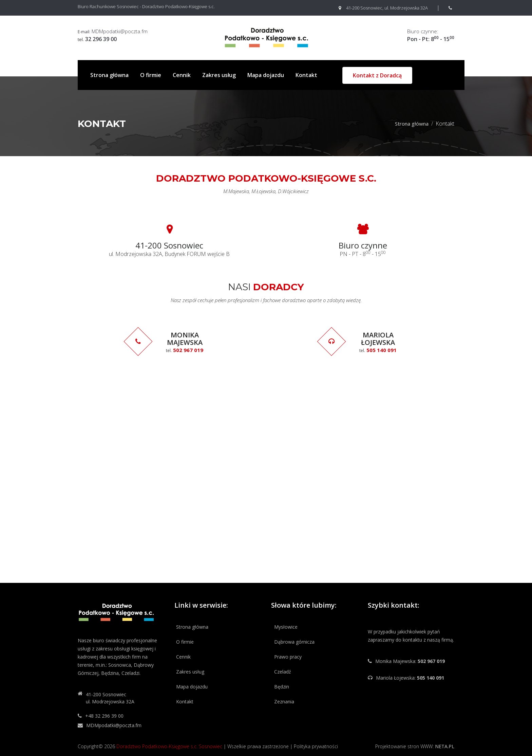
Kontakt (184, 702)
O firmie (184, 642)
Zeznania (283, 702)
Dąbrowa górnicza (293, 642)
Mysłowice (284, 627)
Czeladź (281, 672)
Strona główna (412, 124)
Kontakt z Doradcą (377, 75)
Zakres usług (189, 672)
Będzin (280, 687)
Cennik (183, 657)
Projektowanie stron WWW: (404, 746)
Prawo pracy (286, 657)
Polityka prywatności (316, 746)
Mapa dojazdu (191, 687)
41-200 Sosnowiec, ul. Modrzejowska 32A (383, 8)
